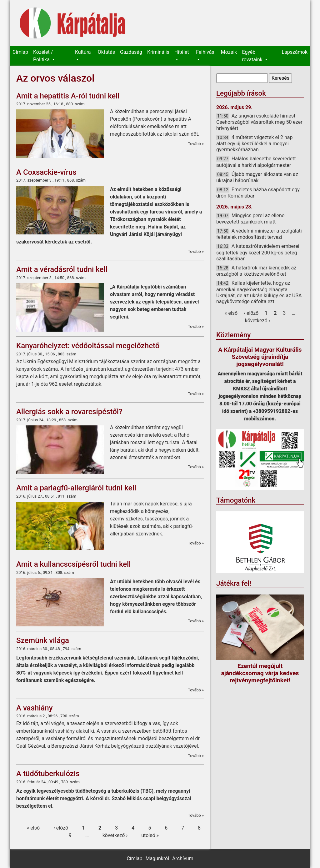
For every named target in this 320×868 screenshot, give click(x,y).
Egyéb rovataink (253, 56)
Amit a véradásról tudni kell (62, 269)
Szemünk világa (43, 640)
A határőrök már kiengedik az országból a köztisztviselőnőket (256, 271)
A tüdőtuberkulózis (48, 774)
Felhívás (205, 52)
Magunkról (157, 858)
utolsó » (150, 835)
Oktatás (106, 52)
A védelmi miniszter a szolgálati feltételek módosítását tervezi (259, 234)
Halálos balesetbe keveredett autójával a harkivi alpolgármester (256, 162)
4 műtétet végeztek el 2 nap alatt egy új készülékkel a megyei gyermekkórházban (254, 143)
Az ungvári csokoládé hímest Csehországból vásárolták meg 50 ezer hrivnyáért (259, 122)
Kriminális (158, 52)
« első (33, 828)
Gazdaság (131, 52)
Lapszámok (295, 52)
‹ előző (61, 828)
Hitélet (182, 52)
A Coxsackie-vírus (46, 172)
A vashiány (34, 708)
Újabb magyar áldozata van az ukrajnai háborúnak (257, 177)
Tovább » (196, 144)
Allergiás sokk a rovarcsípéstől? (69, 412)
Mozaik (229, 52)
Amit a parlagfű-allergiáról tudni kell (76, 488)
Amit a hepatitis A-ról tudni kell (68, 96)
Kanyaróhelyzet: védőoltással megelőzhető (88, 346)
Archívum (183, 858)
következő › (115, 835)
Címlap (20, 52)
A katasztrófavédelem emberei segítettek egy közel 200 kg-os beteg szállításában (258, 252)
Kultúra (83, 52)
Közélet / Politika (43, 56)
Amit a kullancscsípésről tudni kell (73, 564)
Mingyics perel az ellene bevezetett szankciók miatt (250, 219)
